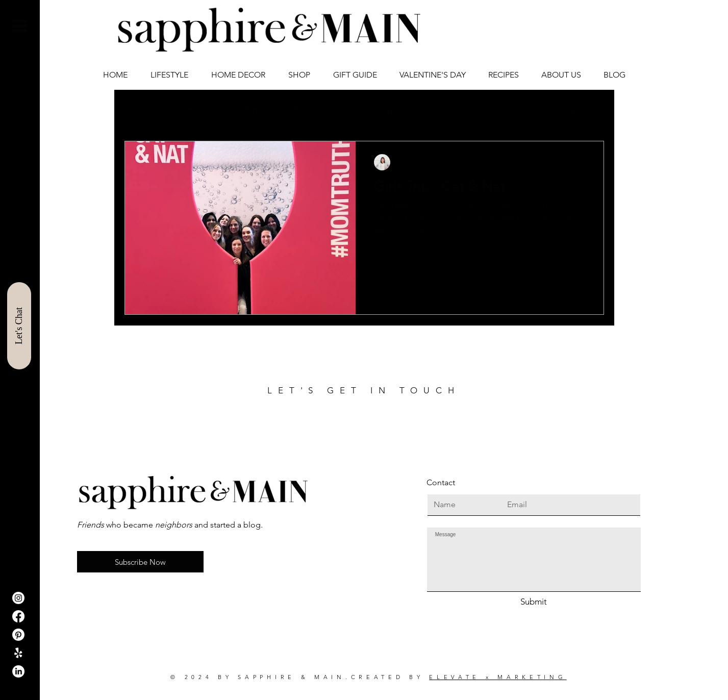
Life (469, 110)
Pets (540, 110)
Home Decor (200, 110)
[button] (19, 26)
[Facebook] (18, 616)
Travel (431, 110)
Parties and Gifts (273, 110)
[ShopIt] (18, 653)
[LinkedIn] (18, 671)
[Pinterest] (18, 635)
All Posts (140, 110)
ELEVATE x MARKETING (498, 677)
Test (575, 110)
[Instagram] (18, 598)
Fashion (337, 110)
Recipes (386, 110)
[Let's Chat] (19, 326)
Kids (504, 110)
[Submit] (534, 602)
